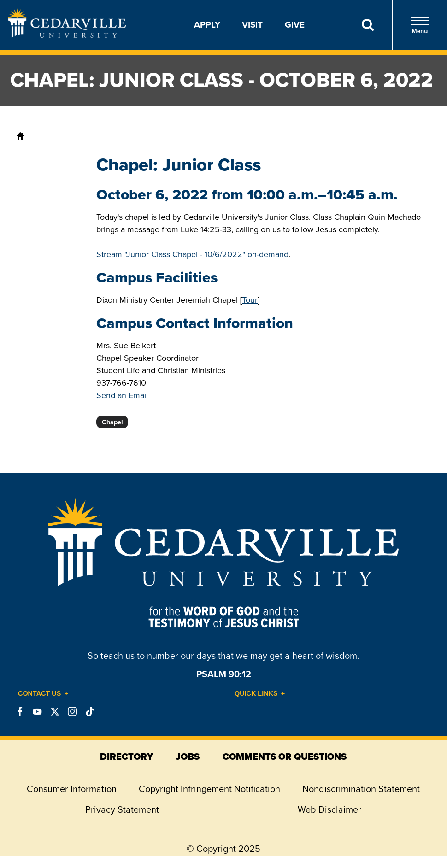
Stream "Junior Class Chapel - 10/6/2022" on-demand (192, 254)
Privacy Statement (122, 809)
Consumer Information (72, 789)
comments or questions (285, 757)
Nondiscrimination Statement (361, 789)
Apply (207, 25)
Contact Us (39, 693)
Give (295, 25)
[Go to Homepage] (67, 35)
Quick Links (256, 693)
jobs (188, 757)
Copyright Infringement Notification (209, 789)
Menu (420, 25)
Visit (252, 25)
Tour (250, 300)
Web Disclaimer (329, 809)
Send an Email (122, 395)
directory (126, 757)
